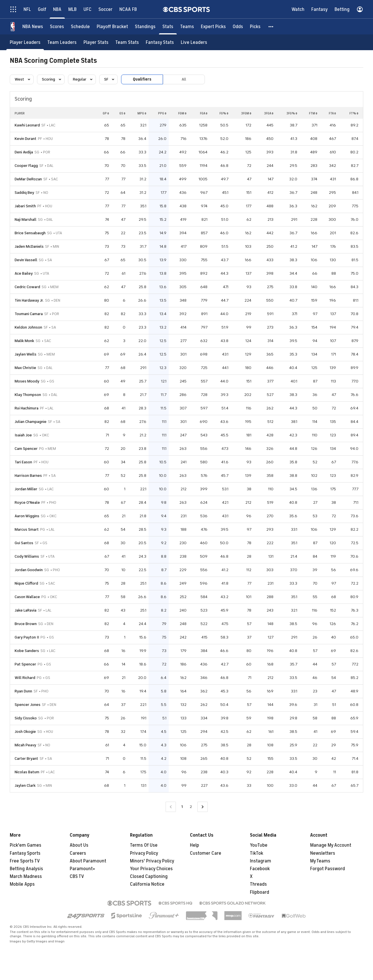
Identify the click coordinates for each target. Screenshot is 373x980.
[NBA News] (33, 27)
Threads (258, 884)
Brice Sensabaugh (30, 233)
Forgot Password (328, 869)
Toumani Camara (29, 314)
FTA (332, 113)
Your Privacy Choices (151, 869)
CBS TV (77, 876)
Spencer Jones (28, 705)
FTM (313, 113)
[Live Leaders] (194, 42)
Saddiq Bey (24, 193)
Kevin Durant (26, 139)
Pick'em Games (26, 845)
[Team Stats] (127, 42)
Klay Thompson (28, 395)
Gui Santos (24, 543)
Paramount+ (82, 869)
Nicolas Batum (27, 772)
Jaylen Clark (25, 785)
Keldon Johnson (28, 327)
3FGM (246, 113)
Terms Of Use (144, 845)
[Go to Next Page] (203, 807)
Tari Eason (23, 462)
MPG (142, 113)
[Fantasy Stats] (160, 42)
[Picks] (255, 27)
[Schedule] (80, 27)
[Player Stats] (96, 42)
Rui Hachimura (27, 408)
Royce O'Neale (27, 502)
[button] (271, 27)
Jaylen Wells (26, 354)
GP (106, 113)
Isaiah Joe (23, 435)
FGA (204, 113)
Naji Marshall (26, 219)
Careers (78, 853)
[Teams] (187, 27)
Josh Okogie (25, 732)
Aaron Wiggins (27, 516)
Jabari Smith (25, 206)
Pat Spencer (25, 664)
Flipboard (260, 892)
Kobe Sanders (27, 651)
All (184, 79)
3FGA (269, 113)
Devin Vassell (26, 260)
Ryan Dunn (23, 691)
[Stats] (168, 27)
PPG (162, 113)
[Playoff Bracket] (112, 27)
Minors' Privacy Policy (152, 861)
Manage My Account (331, 845)
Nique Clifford (26, 583)
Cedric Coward (27, 287)
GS (122, 113)
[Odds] (238, 27)
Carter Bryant (26, 759)
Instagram (261, 861)
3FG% (292, 113)
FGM (182, 113)
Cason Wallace (27, 597)
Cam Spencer (26, 449)
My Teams (320, 861)
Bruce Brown (26, 624)
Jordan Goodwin (29, 570)
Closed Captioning (149, 876)
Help (195, 845)
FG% (224, 113)
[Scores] (57, 27)
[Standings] (145, 27)
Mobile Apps (22, 884)
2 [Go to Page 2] (191, 807)
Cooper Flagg (26, 166)
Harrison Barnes (28, 476)
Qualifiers (142, 79)
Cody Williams (27, 556)
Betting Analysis (26, 869)
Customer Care (206, 853)
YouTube (259, 845)
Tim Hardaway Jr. (29, 300)
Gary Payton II (27, 637)
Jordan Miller (26, 489)
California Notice (147, 884)
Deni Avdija (24, 152)
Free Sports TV (25, 861)
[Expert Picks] (213, 27)
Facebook (260, 869)
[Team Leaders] (62, 42)
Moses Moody (27, 381)
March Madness (26, 876)
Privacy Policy (144, 853)
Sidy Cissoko (26, 718)
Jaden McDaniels (29, 246)
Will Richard (25, 678)
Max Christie (25, 368)
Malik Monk (24, 341)
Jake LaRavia (26, 610)
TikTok (257, 853)
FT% (354, 113)
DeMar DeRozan (28, 179)
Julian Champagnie (31, 422)
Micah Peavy (25, 745)
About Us (79, 845)
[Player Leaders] (25, 42)
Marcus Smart (27, 529)
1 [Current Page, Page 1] (182, 807)
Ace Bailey (24, 273)
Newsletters (323, 853)
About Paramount (88, 861)
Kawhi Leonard (27, 125)
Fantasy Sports (25, 853)
